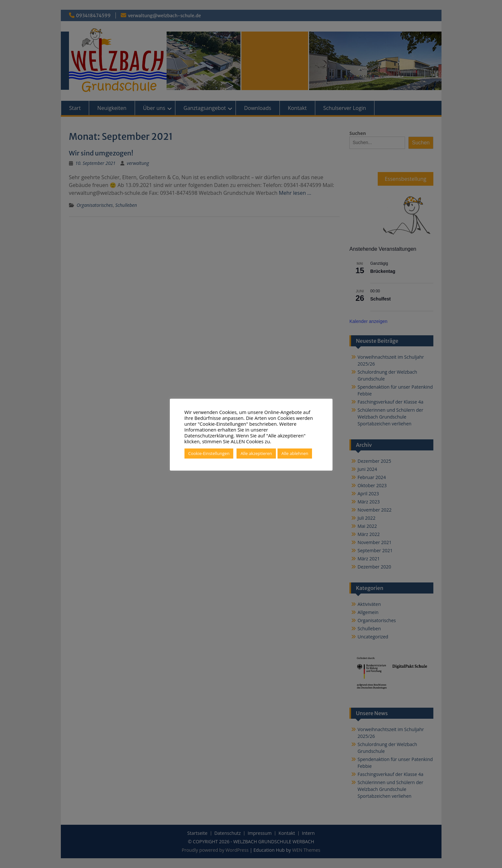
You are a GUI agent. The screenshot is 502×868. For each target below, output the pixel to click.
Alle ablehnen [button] (295, 453)
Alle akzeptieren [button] (256, 453)
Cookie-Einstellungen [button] (209, 453)
